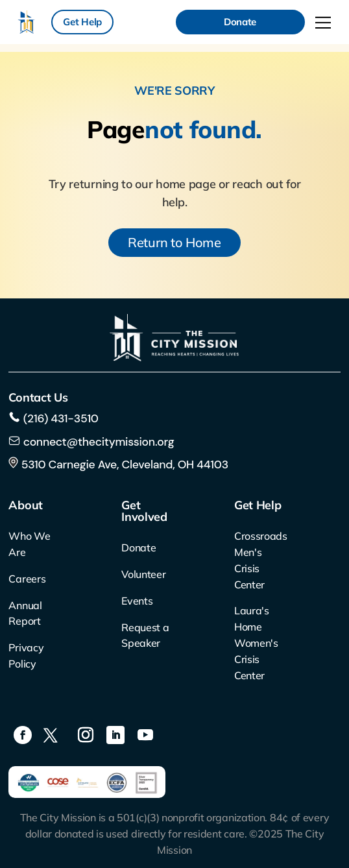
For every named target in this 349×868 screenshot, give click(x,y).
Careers (27, 579)
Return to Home (174, 242)
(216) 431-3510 (59, 418)
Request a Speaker (145, 635)
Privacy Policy (26, 656)
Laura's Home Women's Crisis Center (256, 643)
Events (137, 601)
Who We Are (29, 544)
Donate (240, 22)
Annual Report (25, 613)
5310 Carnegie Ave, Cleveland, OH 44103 (118, 464)
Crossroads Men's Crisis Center (259, 560)
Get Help (82, 22)
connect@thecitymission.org (99, 442)
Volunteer (143, 574)
